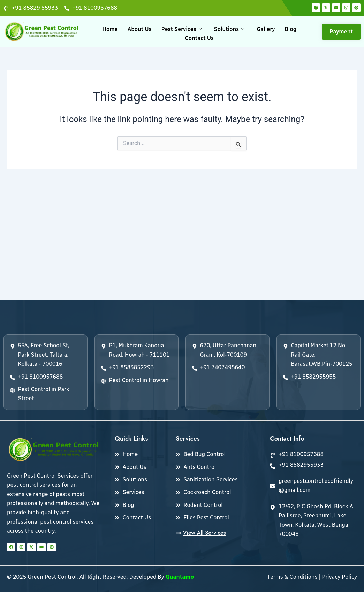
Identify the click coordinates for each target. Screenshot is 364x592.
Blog (290, 29)
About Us (140, 29)
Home (110, 29)
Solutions (230, 29)
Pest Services (182, 29)
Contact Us (199, 38)
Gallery (266, 29)
